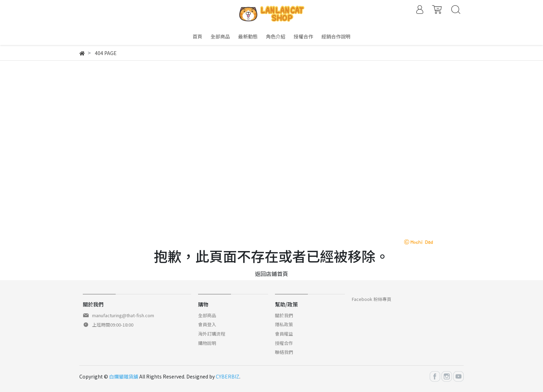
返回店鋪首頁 (271, 274)
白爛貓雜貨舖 (124, 376)
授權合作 (284, 343)
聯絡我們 (284, 352)
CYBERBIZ (228, 376)
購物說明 (207, 343)
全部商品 (207, 315)
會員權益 (284, 334)
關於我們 (284, 315)
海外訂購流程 (212, 334)
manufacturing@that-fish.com (123, 315)
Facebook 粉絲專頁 (372, 299)
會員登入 (207, 324)
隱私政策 (284, 324)
